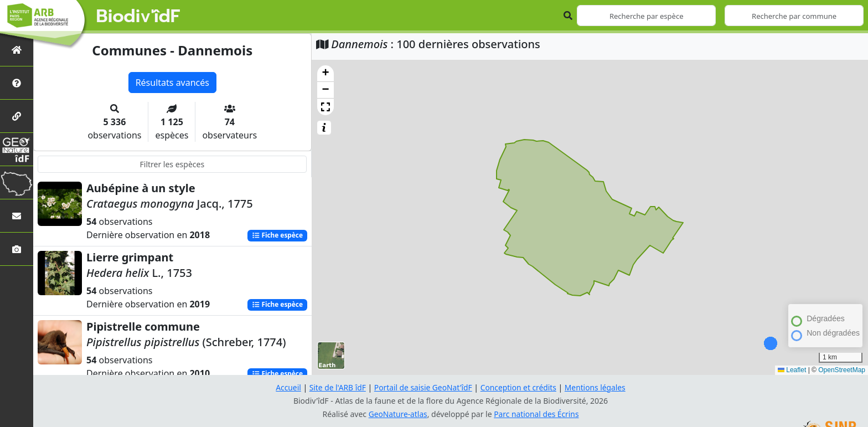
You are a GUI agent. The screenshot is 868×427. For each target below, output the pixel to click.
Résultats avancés (172, 83)
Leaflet (792, 370)
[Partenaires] (17, 116)
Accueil (286, 387)
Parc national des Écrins (537, 414)
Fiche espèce (277, 236)
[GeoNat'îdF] (17, 149)
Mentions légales (597, 387)
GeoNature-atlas (397, 414)
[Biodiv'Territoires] (17, 182)
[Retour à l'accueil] (17, 50)
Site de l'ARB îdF (336, 387)
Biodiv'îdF (138, 17)
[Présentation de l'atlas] (17, 83)
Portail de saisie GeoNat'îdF (423, 387)
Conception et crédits (519, 387)
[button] (325, 74)
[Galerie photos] (17, 249)
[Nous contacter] (17, 216)
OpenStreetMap (842, 370)
